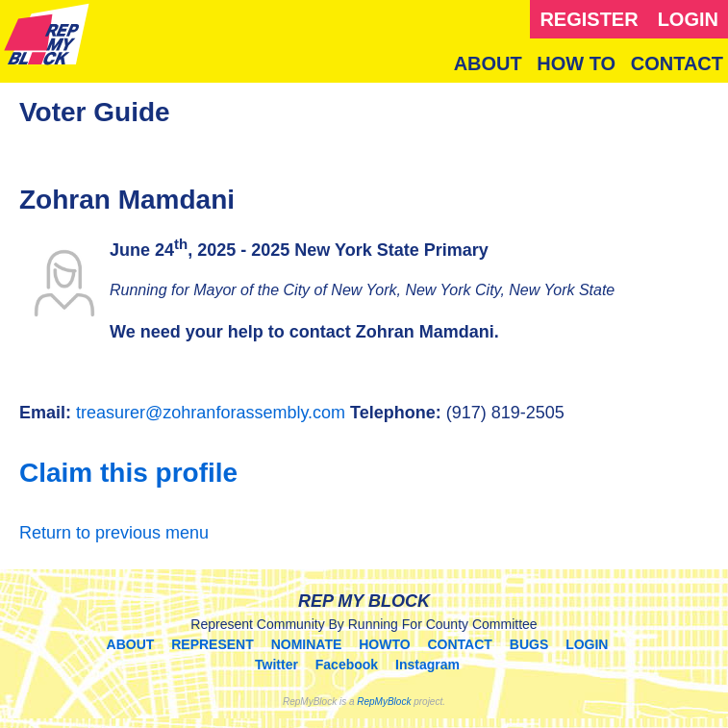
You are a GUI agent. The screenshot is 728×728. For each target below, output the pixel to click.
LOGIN (688, 19)
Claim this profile (128, 473)
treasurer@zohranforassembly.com (211, 413)
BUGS (529, 644)
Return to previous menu (114, 533)
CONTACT (677, 63)
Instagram (427, 665)
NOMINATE (307, 644)
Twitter (276, 665)
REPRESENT (213, 644)
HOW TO (576, 63)
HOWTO (384, 644)
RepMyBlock (384, 702)
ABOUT (488, 63)
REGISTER (589, 19)
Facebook (347, 665)
